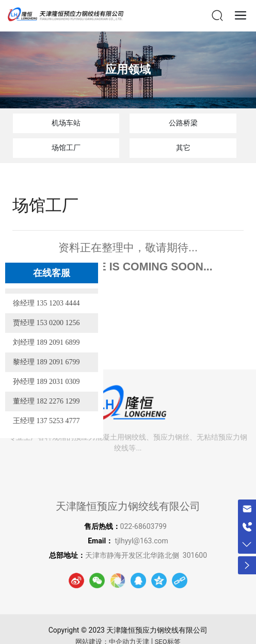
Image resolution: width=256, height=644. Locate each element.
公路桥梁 (183, 123)
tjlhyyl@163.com (142, 541)
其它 (183, 148)
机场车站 (66, 123)
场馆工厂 (66, 148)
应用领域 (128, 69)
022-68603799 (145, 526)
